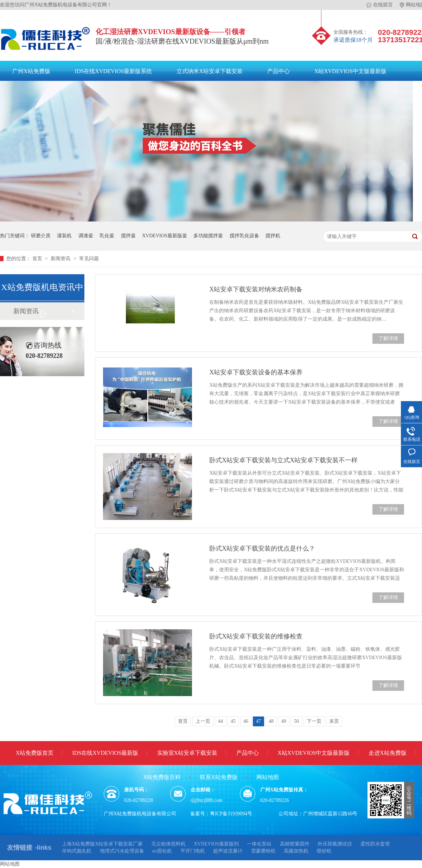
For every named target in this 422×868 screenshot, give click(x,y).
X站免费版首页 (34, 753)
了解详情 (388, 338)
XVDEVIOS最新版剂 (216, 844)
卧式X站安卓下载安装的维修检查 (256, 636)
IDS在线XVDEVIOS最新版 (105, 753)
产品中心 (279, 71)
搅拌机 (273, 236)
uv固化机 (162, 851)
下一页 (314, 721)
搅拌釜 (128, 236)
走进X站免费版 (388, 753)
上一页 (203, 721)
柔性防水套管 (375, 844)
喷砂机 (324, 851)
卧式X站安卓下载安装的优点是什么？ (262, 548)
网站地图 (268, 777)
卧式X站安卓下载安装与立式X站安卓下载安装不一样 (283, 460)
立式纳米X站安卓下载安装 (210, 71)
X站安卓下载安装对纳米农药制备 (256, 289)
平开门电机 (193, 851)
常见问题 (89, 259)
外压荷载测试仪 (335, 844)
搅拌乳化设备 (244, 236)
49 (284, 721)
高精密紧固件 (295, 844)
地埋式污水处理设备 (122, 851)
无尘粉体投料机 (168, 844)
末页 (334, 721)
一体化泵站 (259, 844)
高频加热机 (296, 851)
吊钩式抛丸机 (77, 851)
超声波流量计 (228, 851)
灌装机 (64, 236)
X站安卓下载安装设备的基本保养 (256, 372)
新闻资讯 (61, 259)
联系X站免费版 (219, 777)
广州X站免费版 (31, 71)
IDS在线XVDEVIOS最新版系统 (114, 71)
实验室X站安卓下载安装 (187, 753)
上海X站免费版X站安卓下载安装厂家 (102, 844)
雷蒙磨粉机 (263, 851)
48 (271, 721)
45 (233, 721)
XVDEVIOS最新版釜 (165, 236)
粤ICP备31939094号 (231, 814)
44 (220, 721)
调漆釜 (86, 236)
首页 (38, 259)
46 (246, 721)
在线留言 (380, 5)
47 (258, 721)
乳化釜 (107, 236)
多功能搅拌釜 (208, 236)
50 (296, 721)
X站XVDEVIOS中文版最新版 (350, 71)
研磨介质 (41, 236)
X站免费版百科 (162, 777)
